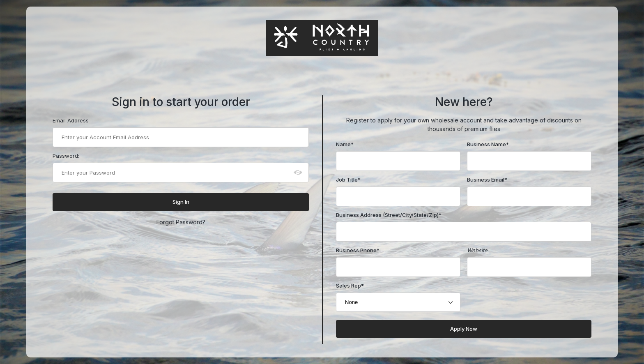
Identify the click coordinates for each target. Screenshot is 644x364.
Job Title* (348, 180)
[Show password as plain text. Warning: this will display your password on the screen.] (298, 173)
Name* (345, 144)
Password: (66, 156)
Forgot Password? (181, 222)
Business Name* (488, 144)
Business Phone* (358, 250)
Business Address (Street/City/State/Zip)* (389, 215)
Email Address (71, 120)
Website (477, 250)
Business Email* (487, 180)
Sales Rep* (350, 286)
